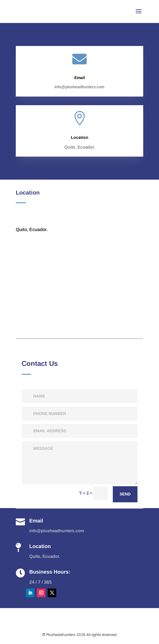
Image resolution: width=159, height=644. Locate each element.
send (125, 494)
